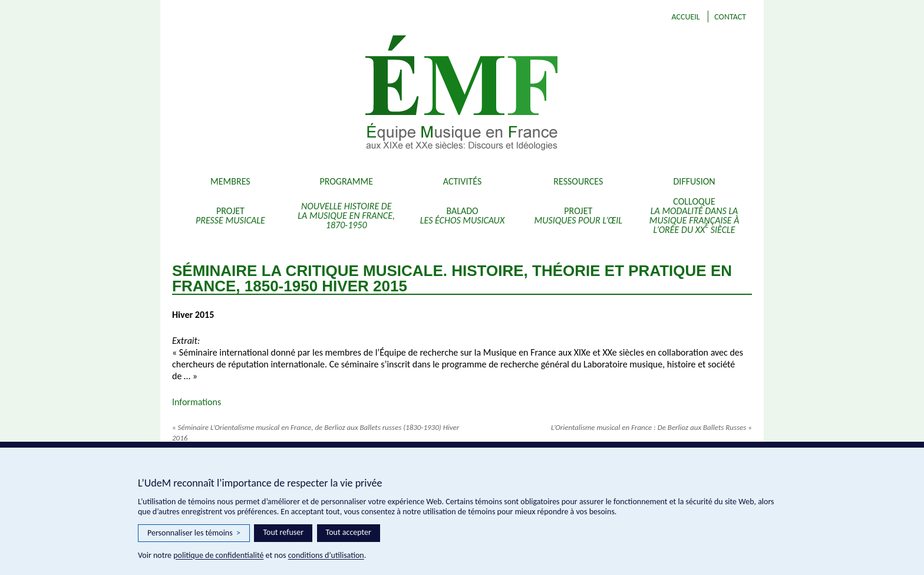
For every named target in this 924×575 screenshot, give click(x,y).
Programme (346, 181)
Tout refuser (283, 532)
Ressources (578, 181)
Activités (463, 181)
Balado (462, 216)
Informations (197, 402)
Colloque (694, 216)
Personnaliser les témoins (194, 533)
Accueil (685, 17)
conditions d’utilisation (326, 555)
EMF (533, 94)
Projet (230, 216)
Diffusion (694, 181)
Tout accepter (349, 532)
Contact (730, 17)
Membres (230, 181)
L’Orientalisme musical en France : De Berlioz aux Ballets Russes (651, 427)
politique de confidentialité (218, 555)
